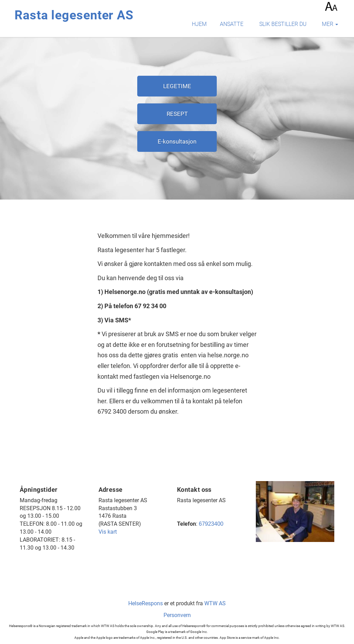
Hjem (199, 24)
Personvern (177, 615)
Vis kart (108, 532)
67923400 (211, 524)
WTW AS (215, 603)
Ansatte (232, 24)
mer (330, 24)
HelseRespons (146, 603)
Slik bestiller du (283, 24)
